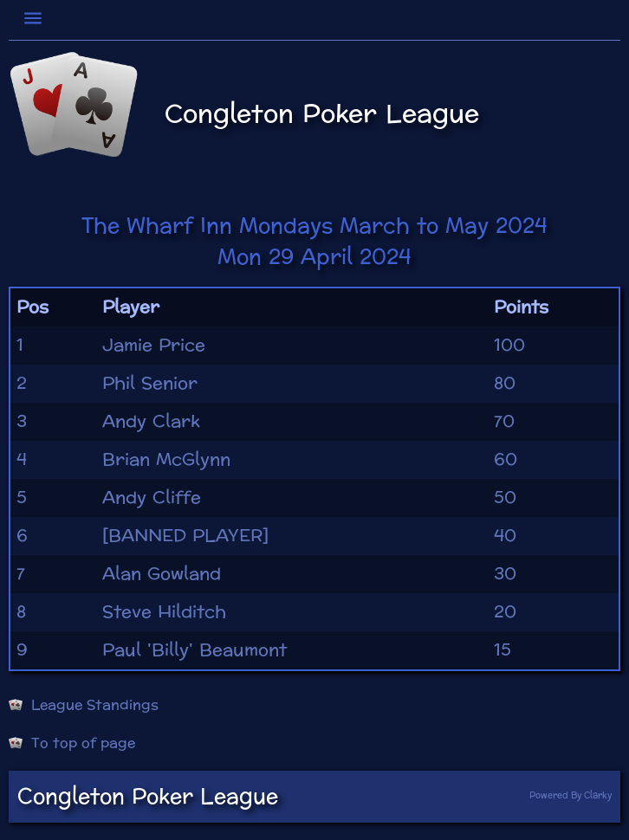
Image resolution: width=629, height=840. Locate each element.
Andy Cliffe (152, 498)
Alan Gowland (162, 574)
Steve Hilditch (164, 612)
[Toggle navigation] (35, 18)
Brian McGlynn (166, 460)
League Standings (84, 705)
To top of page (72, 743)
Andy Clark (151, 422)
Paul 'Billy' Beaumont (195, 650)
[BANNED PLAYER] (185, 536)
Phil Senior (150, 384)
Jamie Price (154, 346)
